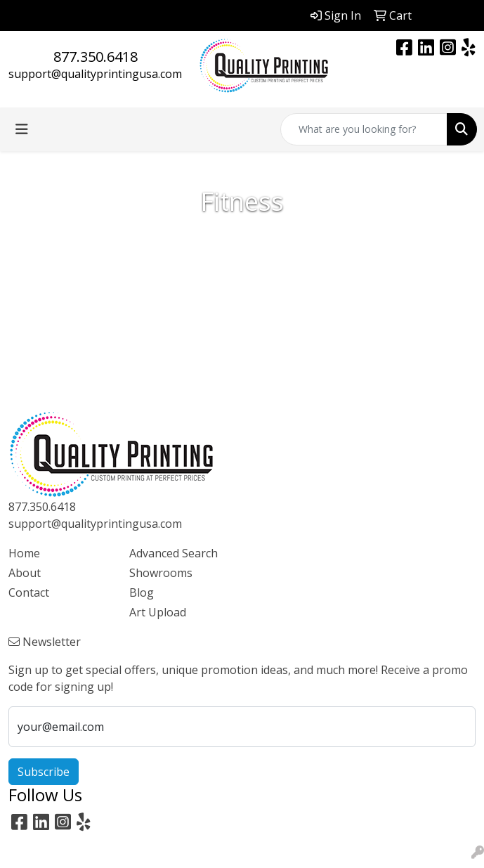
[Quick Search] (364, 129)
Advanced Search (174, 553)
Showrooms (161, 573)
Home (24, 553)
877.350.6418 (96, 57)
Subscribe (44, 772)
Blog (142, 592)
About (25, 573)
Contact (29, 592)
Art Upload (158, 612)
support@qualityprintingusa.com (95, 74)
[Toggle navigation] (22, 129)
